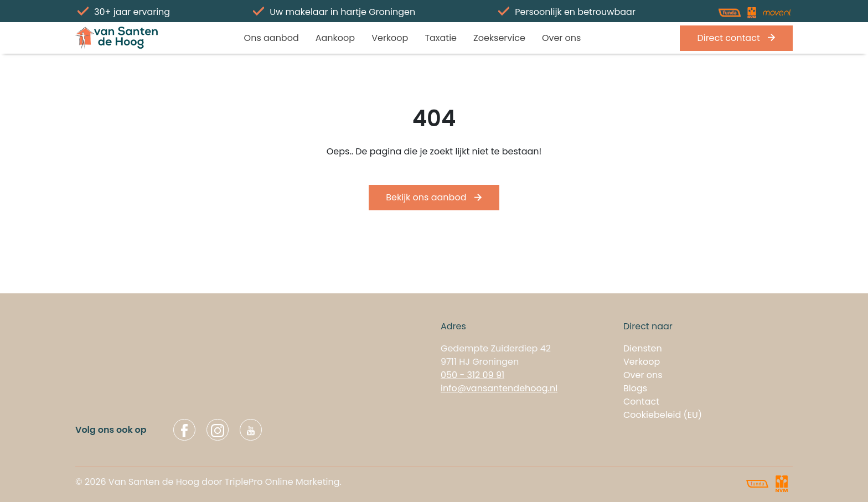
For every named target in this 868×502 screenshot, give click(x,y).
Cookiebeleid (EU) (663, 415)
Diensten (643, 348)
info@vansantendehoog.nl (499, 388)
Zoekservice (499, 38)
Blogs (635, 388)
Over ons (562, 38)
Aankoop (335, 38)
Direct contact (736, 38)
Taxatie (441, 38)
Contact (641, 402)
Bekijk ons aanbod (434, 197)
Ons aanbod (272, 38)
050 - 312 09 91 (472, 375)
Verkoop (390, 38)
